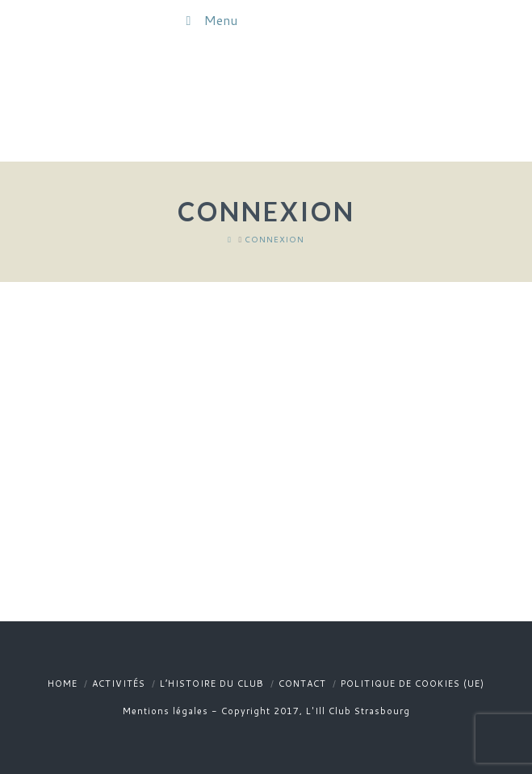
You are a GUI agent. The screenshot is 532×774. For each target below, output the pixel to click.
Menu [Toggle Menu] (209, 20)
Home (63, 684)
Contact (302, 684)
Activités (119, 684)
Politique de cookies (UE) (413, 684)
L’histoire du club (212, 684)
